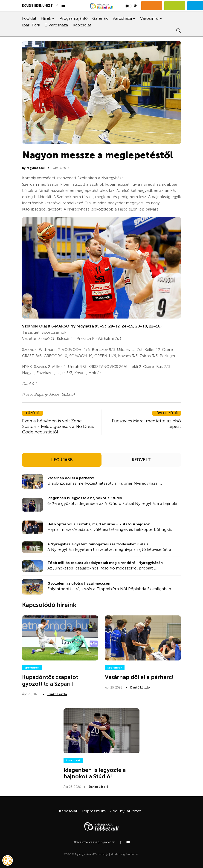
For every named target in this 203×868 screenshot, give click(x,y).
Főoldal (29, 18)
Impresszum (94, 811)
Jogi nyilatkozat (126, 811)
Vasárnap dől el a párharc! (71, 478)
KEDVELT (141, 460)
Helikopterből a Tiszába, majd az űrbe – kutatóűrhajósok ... (100, 524)
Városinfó (149, 18)
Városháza (122, 18)
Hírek (46, 18)
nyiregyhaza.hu (33, 168)
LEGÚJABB (62, 460)
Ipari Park (31, 25)
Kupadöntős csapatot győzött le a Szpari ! (50, 680)
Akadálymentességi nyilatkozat (94, 842)
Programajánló (74, 18)
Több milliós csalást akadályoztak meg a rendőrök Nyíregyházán (105, 563)
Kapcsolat (82, 25)
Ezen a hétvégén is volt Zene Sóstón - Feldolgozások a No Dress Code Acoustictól (58, 426)
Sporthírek (32, 668)
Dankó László (57, 694)
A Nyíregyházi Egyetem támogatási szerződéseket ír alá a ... (100, 544)
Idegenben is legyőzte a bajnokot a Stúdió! (86, 498)
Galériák (100, 18)
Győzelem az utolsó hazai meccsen (79, 583)
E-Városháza (56, 25)
